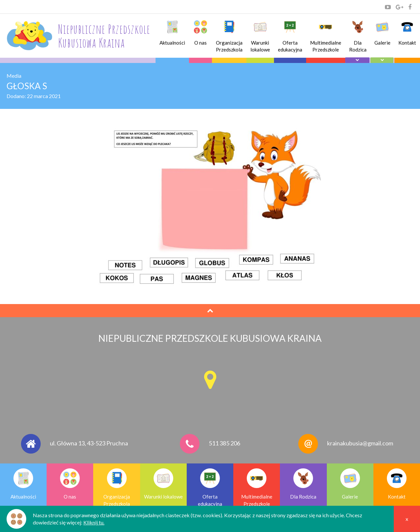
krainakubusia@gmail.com (360, 443)
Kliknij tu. (94, 522)
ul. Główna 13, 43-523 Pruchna (89, 443)
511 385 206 (224, 443)
